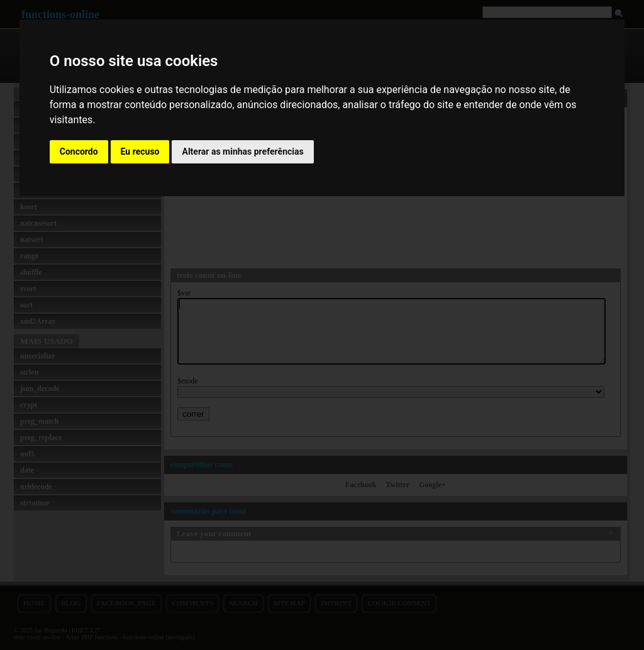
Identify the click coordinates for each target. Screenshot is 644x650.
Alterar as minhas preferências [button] (242, 151)
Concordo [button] (79, 151)
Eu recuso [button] (140, 151)
